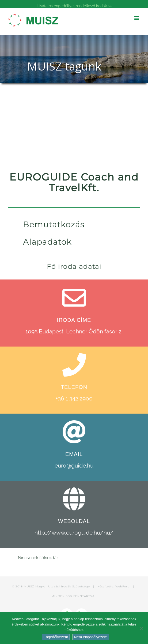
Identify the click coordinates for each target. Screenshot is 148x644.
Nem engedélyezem (91, 637)
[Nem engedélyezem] (141, 628)
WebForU (123, 586)
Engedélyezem (56, 637)
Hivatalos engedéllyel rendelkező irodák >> (74, 6)
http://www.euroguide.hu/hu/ (74, 533)
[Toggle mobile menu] (137, 18)
